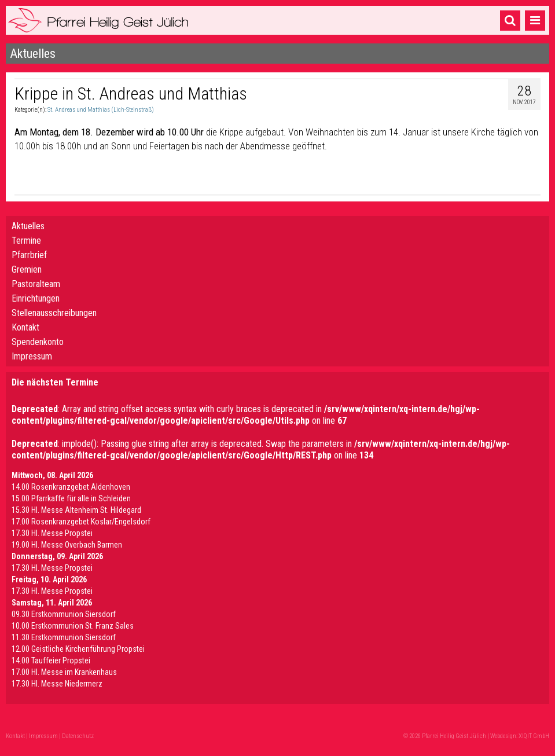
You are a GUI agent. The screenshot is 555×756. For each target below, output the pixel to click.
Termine (26, 241)
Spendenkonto (38, 342)
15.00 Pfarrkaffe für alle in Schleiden (71, 498)
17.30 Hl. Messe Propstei (52, 533)
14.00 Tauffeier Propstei (51, 660)
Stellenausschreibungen (54, 313)
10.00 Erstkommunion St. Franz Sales (73, 626)
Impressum (32, 356)
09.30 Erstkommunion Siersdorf (64, 614)
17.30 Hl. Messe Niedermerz (57, 684)
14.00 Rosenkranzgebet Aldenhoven (71, 487)
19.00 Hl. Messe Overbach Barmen (67, 545)
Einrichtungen (36, 298)
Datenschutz (78, 736)
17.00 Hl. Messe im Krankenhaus (64, 672)
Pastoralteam (36, 284)
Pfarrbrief (29, 255)
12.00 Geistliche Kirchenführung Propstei (78, 649)
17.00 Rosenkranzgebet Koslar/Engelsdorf (81, 522)
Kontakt (25, 327)
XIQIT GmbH (534, 736)
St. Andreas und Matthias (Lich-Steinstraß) (101, 110)
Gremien (27, 269)
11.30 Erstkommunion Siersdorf (64, 637)
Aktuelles (28, 226)
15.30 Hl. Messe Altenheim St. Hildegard (76, 510)
